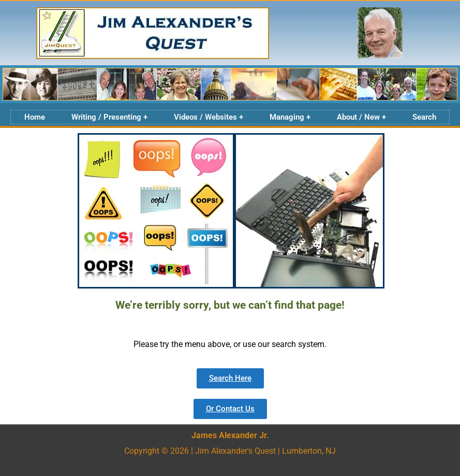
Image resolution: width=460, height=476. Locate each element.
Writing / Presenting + (109, 117)
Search (424, 117)
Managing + (290, 117)
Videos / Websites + (209, 117)
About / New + (361, 117)
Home (35, 117)
